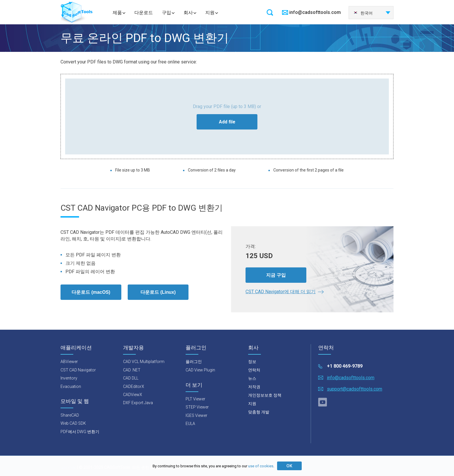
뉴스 (252, 379)
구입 (166, 13)
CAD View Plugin (200, 370)
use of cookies (261, 466)
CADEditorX (134, 386)
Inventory (69, 378)
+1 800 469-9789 (345, 366)
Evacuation (71, 386)
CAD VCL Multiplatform (144, 362)
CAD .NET (132, 370)
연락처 (254, 370)
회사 (188, 13)
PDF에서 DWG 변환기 (80, 432)
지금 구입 (276, 275)
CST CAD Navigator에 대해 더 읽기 (281, 292)
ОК (289, 466)
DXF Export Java (138, 403)
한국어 (363, 13)
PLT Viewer (195, 399)
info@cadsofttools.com (315, 12)
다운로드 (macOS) (91, 292)
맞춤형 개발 (259, 412)
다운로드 (144, 13)
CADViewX (133, 395)
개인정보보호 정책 (265, 395)
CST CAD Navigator (78, 370)
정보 (252, 362)
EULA (190, 424)
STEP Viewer (197, 407)
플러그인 (194, 362)
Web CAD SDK (73, 424)
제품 (117, 13)
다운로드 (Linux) (158, 292)
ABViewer (69, 362)
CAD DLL (131, 378)
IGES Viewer (196, 415)
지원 (210, 13)
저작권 (254, 387)
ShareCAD (70, 415)
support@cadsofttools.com (355, 389)
